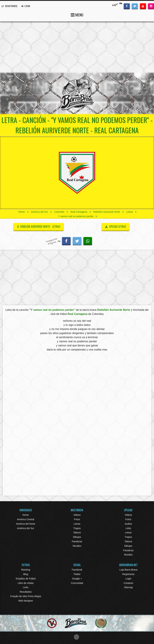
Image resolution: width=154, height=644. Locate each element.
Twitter (77, 574)
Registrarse (129, 574)
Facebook (77, 570)
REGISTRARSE (10, 6)
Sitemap (128, 587)
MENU (77, 14)
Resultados (26, 592)
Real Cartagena (79, 212)
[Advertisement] (77, 47)
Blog (26, 574)
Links (128, 528)
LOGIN (26, 6)
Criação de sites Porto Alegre (26, 596)
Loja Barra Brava (128, 570)
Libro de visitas (26, 583)
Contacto (128, 583)
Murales (77, 546)
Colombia (59, 212)
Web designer (26, 601)
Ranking (26, 570)
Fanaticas (77, 541)
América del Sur (39, 212)
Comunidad (77, 583)
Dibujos (77, 537)
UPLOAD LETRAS (116, 227)
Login (128, 579)
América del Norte (26, 524)
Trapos (77, 528)
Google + (77, 579)
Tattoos (77, 533)
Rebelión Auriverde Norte (107, 212)
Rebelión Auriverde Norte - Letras (39, 227)
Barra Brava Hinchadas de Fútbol (77, 93)
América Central (25, 519)
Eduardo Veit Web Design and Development (77, 637)
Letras (129, 212)
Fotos (77, 519)
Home (22, 212)
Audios (128, 524)
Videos (77, 515)
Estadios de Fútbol (26, 579)
